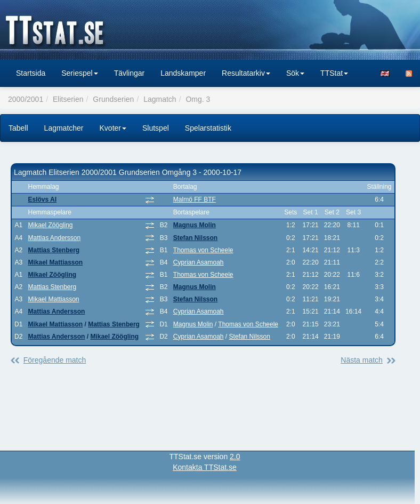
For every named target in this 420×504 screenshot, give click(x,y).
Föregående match (55, 360)
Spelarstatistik (208, 128)
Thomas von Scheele (203, 250)
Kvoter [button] (113, 128)
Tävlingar (130, 73)
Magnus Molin (195, 225)
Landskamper (183, 73)
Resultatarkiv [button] (246, 73)
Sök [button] (295, 73)
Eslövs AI (42, 199)
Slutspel (156, 128)
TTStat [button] (334, 73)
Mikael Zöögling (50, 225)
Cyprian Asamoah (199, 262)
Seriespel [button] (79, 73)
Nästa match (362, 360)
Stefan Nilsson (195, 238)
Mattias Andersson (54, 238)
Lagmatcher (64, 128)
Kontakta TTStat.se (205, 467)
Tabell (18, 128)
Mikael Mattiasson (55, 262)
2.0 (235, 457)
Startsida (31, 73)
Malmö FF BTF (195, 199)
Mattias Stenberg (54, 250)
